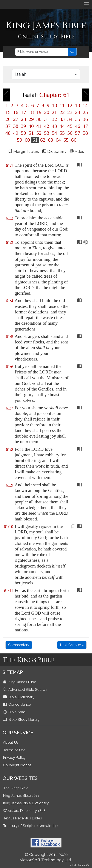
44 (62, 126)
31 (47, 119)
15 (8, 112)
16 (16, 112)
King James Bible (20, 682)
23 (70, 112)
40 (31, 126)
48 (8, 133)
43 (54, 126)
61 (35, 140)
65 (66, 140)
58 (85, 133)
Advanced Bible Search (25, 689)
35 (78, 119)
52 (39, 133)
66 (73, 140)
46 (78, 126)
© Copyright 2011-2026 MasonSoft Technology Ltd (45, 857)
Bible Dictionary (19, 697)
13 (78, 105)
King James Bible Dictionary (26, 803)
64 (58, 140)
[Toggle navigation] (86, 4)
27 (16, 119)
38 (16, 126)
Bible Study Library (22, 719)
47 (85, 126)
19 (39, 112)
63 (51, 140)
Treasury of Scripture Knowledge (30, 826)
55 (62, 133)
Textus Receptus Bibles (22, 818)
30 (39, 119)
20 (47, 112)
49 (16, 133)
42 (47, 126)
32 (54, 119)
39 (23, 126)
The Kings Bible (16, 788)
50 (23, 133)
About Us (11, 742)
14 (85, 105)
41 (39, 126)
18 (31, 112)
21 (54, 112)
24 (78, 112)
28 (23, 119)
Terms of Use (14, 750)
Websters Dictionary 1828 (24, 811)
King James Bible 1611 (21, 795)
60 (27, 140)
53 (47, 133)
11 (62, 105)
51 (31, 133)
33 (62, 119)
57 (78, 133)
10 (54, 105)
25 (85, 112)
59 (20, 140)
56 (70, 133)
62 (43, 140)
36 (85, 119)
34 (70, 119)
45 (70, 126)
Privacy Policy (14, 757)
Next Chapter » (72, 645)
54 (54, 133)
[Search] (42, 52)
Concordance (17, 704)
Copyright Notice (17, 765)
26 (8, 119)
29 (31, 119)
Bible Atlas (15, 712)
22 (62, 112)
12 (70, 105)
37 (8, 126)
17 (23, 112)
